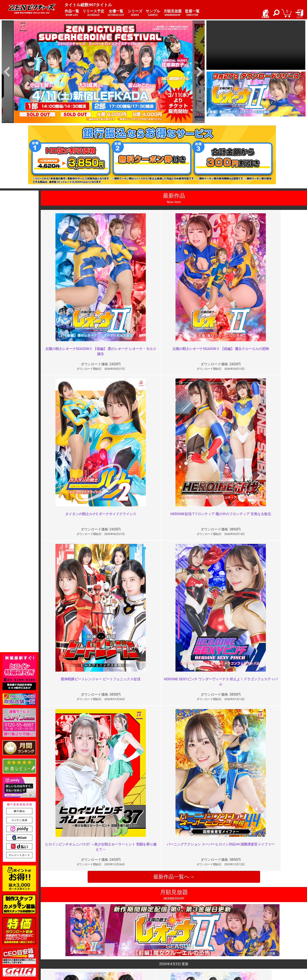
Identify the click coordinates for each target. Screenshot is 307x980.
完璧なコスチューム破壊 (248, 775)
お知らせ (162, 935)
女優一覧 (116, 13)
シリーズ (135, 13)
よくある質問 (165, 940)
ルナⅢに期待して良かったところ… (123, 852)
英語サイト (164, 949)
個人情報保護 (114, 945)
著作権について (116, 949)
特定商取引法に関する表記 (123, 940)
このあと (236, 852)
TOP (58, 935)
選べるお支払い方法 (68, 949)
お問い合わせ (165, 945)
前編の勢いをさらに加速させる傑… (123, 775)
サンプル (153, 13)
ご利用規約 (113, 935)
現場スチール (64, 954)
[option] (103, 72)
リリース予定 (93, 13)
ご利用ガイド (64, 940)
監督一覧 (192, 13)
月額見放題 (173, 13)
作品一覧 (72, 13)
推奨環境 (61, 945)
